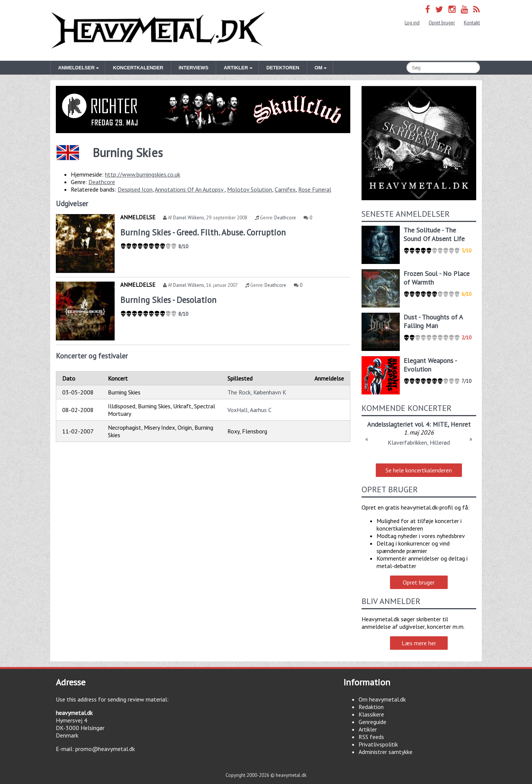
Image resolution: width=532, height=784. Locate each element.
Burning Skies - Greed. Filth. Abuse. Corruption (203, 232)
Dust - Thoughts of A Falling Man (433, 321)
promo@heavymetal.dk (105, 749)
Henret (461, 424)
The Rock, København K (257, 392)
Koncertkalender (138, 68)
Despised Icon (135, 189)
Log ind (412, 23)
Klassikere (371, 714)
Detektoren (283, 68)
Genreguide (372, 722)
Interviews (194, 68)
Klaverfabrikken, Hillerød (419, 442)
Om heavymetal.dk (382, 699)
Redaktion (371, 707)
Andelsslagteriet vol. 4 (398, 424)
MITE (440, 424)
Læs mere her (419, 643)
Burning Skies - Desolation (168, 300)
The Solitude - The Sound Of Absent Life (434, 234)
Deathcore (102, 182)
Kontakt (472, 23)
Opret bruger (442, 23)
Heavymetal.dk (158, 30)
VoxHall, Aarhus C (250, 410)
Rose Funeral (315, 189)
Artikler (368, 729)
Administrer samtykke (386, 752)
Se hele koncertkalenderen (419, 470)
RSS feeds (371, 737)
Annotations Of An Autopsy (190, 189)
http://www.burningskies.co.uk (143, 174)
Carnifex (285, 189)
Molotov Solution (250, 189)
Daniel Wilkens (189, 218)
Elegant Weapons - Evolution (430, 365)
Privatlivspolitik (378, 744)
